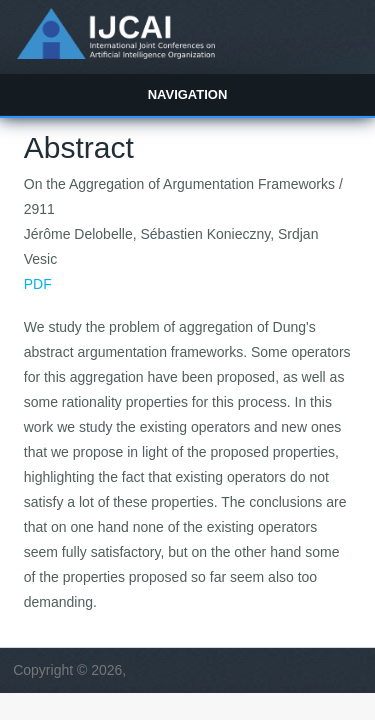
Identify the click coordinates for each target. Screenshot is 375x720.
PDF (38, 284)
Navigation (188, 94)
